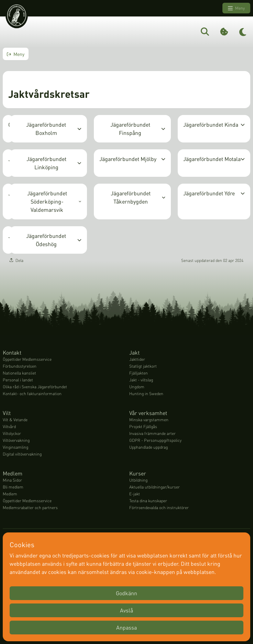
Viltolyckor (12, 433)
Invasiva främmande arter (152, 433)
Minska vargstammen (149, 420)
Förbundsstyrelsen (20, 366)
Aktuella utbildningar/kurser (155, 487)
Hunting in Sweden (146, 394)
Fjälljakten (139, 373)
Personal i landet (18, 380)
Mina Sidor (12, 480)
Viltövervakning (16, 440)
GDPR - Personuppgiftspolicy (155, 440)
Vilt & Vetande (15, 420)
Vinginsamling (15, 447)
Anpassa (126, 627)
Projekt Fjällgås (143, 427)
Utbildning (138, 480)
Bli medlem (13, 487)
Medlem (10, 494)
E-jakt (135, 494)
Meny (236, 8)
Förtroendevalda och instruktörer (159, 508)
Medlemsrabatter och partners (30, 508)
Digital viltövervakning (22, 454)
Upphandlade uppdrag (148, 447)
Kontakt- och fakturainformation (32, 394)
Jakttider (137, 359)
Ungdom (137, 387)
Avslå (126, 610)
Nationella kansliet (19, 373)
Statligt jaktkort (143, 366)
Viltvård (9, 427)
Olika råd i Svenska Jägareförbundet (35, 387)
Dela (16, 260)
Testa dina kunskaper (148, 501)
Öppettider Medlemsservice (27, 359)
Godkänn (126, 593)
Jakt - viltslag (141, 380)
